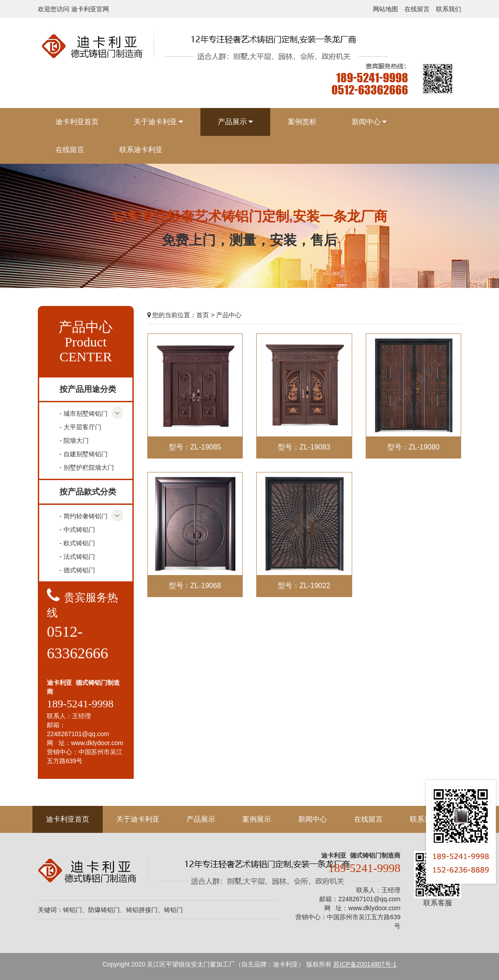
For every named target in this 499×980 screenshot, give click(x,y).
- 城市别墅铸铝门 (84, 414)
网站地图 (386, 9)
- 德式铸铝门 (77, 570)
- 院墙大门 (74, 441)
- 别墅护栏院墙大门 (87, 468)
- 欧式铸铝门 (77, 543)
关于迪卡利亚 (138, 819)
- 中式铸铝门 (77, 530)
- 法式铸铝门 (77, 557)
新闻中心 (313, 819)
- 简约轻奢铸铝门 (84, 516)
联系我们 (449, 9)
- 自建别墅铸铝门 (84, 454)
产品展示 (201, 819)
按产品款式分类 (88, 492)
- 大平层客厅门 (80, 427)
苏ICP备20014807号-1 (365, 964)
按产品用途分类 (88, 389)
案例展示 (257, 819)
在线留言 (417, 9)
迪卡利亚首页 (68, 819)
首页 (203, 315)
